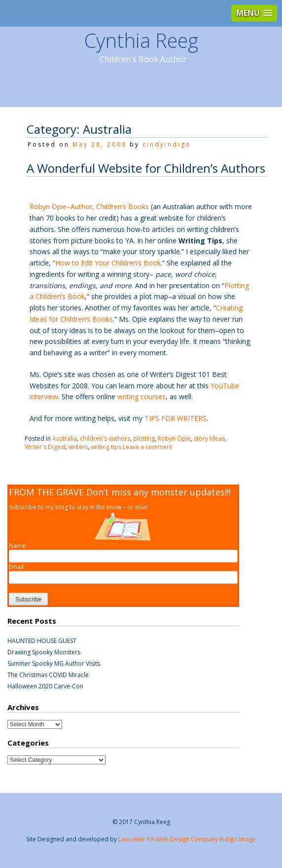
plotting (144, 438)
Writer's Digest (45, 447)
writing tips (106, 447)
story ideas (209, 438)
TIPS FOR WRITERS (176, 418)
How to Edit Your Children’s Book (108, 263)
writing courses (141, 396)
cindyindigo (167, 144)
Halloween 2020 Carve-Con (45, 686)
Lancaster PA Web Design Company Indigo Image (187, 839)
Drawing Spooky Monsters (44, 652)
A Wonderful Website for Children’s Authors (146, 168)
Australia (65, 438)
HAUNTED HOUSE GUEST (42, 641)
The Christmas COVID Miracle (48, 675)
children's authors (105, 438)
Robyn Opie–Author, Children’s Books (89, 207)
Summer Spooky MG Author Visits (54, 663)
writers (78, 447)
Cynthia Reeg (141, 40)
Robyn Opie (174, 438)
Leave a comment (147, 447)
